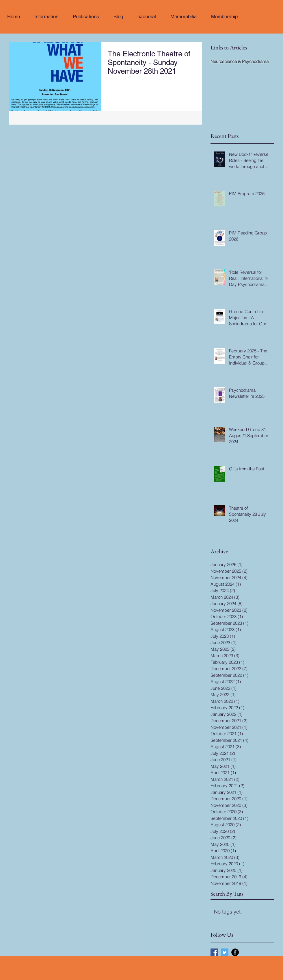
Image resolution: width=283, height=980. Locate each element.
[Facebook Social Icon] (214, 952)
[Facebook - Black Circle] (235, 952)
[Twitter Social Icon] (225, 952)
